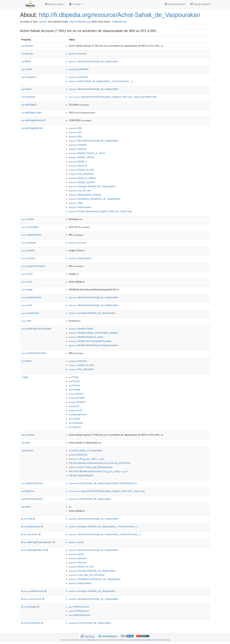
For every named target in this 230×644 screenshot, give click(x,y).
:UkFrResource (79, 607)
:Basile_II (78, 161)
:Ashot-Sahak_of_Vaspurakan (86, 450)
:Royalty (75, 390)
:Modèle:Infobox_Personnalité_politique (93, 333)
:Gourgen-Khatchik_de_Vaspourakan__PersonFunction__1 (104, 527)
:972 (75, 132)
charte (28, 219)
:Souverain (79, 77)
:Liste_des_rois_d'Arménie (87, 575)
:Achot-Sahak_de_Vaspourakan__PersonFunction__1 (101, 81)
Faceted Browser (175, 4)
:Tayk (76, 203)
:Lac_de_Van (80, 191)
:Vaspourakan (80, 207)
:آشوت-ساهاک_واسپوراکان (86, 459)
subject (26, 361)
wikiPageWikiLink (32, 128)
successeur (30, 313)
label (26, 443)
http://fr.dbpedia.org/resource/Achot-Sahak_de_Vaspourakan (119, 15)
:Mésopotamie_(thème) (85, 195)
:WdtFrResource (79, 615)
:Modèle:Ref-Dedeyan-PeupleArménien (93, 345)
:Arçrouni (78, 54)
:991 (75, 136)
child (28, 519)
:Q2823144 (78, 455)
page (27, 290)
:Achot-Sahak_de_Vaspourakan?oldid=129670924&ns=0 (103, 483)
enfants (28, 250)
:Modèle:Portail (81, 329)
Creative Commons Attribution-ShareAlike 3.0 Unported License (143, 640)
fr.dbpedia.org (119, 22)
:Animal (74, 419)
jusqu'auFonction (33, 266)
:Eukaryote (76, 423)
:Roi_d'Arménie (81, 174)
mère (27, 274)
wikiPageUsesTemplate (36, 329)
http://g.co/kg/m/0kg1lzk (81, 475)
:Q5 (74, 406)
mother (27, 69)
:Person (74, 381)
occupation (29, 77)
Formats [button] (76, 4)
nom (27, 282)
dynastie (29, 243)
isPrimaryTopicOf (32, 499)
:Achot (76, 542)
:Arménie (78, 145)
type (25, 377)
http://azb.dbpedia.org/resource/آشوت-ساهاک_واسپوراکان (98, 471)
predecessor (32, 527)
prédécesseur (31, 297)
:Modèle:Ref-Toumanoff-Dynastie (90, 341)
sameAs (27, 450)
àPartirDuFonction (34, 353)
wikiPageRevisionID (33, 120)
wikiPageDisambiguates (38, 542)
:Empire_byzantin (82, 182)
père (27, 305)
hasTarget (30, 607)
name (26, 507)
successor (31, 534)
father (26, 61)
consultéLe (30, 227)
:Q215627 (77, 402)
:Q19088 (77, 398)
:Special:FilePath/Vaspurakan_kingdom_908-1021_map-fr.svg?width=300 (113, 97)
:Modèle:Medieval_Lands (86, 337)
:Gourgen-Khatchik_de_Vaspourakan (92, 186)
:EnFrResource (79, 611)
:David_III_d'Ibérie (82, 178)
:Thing (73, 377)
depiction (28, 491)
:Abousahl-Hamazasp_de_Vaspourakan (94, 61)
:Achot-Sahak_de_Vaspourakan (90, 499)
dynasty (27, 54)
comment (28, 435)
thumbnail (28, 97)
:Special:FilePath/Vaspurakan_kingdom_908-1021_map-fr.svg (107, 491)
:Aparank (78, 558)
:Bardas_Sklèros (82, 157)
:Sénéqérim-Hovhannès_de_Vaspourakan (95, 199)
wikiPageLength (31, 112)
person (43, 22)
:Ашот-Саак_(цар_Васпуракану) (91, 467)
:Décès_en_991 (81, 170)
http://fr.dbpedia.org (80, 22)
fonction (28, 258)
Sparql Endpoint (200, 4)
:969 (75, 128)
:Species (75, 427)
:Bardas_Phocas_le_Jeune (87, 153)
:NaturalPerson (78, 415)
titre (26, 321)
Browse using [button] (55, 4)
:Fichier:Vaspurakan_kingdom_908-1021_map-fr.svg (100, 211)
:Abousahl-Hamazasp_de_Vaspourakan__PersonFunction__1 (105, 534)
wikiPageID (29, 105)
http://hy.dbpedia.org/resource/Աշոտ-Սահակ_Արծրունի (100, 463)
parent (26, 89)
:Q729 (75, 410)
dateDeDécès (31, 235)
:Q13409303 (79, 69)
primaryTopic (32, 623)
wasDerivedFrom (32, 483)
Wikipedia (91, 640)
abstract (27, 46)
